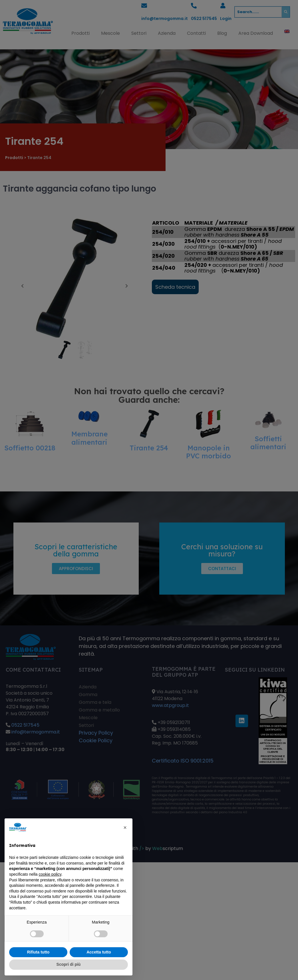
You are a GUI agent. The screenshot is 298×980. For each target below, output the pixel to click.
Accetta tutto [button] (99, 952)
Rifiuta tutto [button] (38, 952)
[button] (125, 827)
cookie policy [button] (50, 874)
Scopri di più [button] (69, 964)
